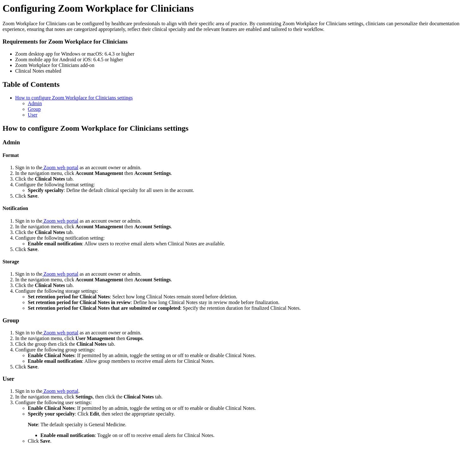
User (33, 115)
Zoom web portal (60, 168)
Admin (35, 103)
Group (34, 109)
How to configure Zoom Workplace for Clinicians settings (74, 98)
